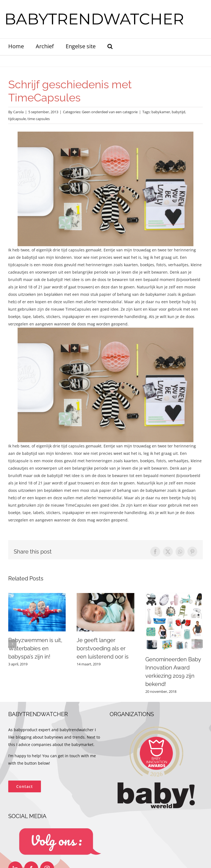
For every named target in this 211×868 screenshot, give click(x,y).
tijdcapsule (17, 119)
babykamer (161, 112)
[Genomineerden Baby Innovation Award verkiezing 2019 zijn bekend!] (174, 596)
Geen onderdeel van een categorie (110, 112)
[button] (110, 47)
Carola (18, 112)
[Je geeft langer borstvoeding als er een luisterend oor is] (105, 596)
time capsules (39, 119)
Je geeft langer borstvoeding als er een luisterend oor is (103, 648)
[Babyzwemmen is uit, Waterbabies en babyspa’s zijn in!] (37, 596)
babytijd (178, 112)
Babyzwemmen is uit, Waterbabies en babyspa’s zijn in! (35, 648)
